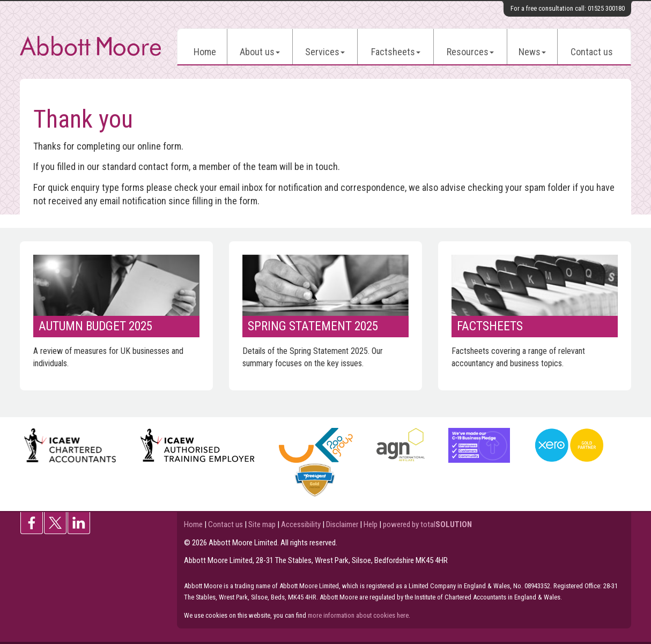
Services (325, 52)
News (532, 52)
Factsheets (396, 52)
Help (371, 524)
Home (205, 52)
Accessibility (301, 524)
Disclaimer (342, 524)
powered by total (427, 524)
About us (260, 52)
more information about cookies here (358, 615)
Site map (262, 524)
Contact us (592, 52)
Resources (470, 52)
